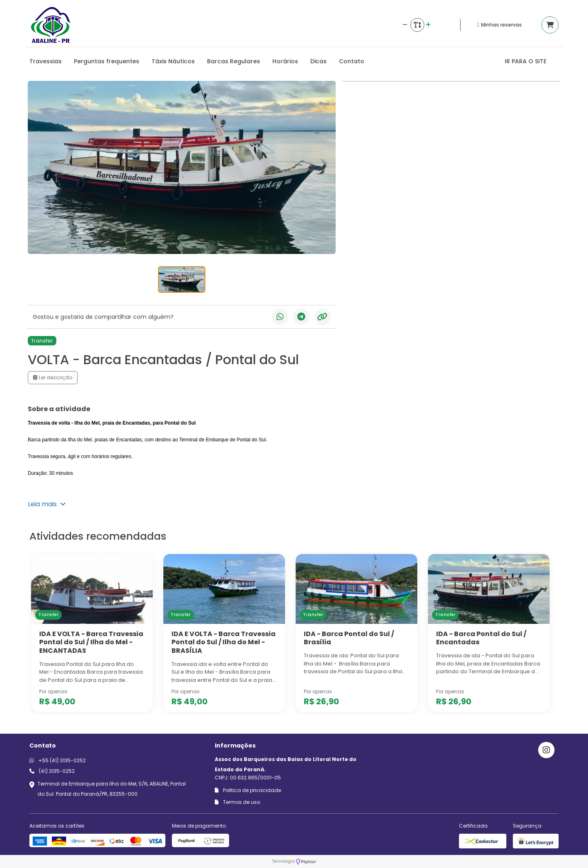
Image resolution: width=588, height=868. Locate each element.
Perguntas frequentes (107, 61)
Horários (285, 61)
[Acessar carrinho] (550, 25)
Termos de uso (237, 802)
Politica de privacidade (248, 790)
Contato (352, 61)
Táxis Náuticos (173, 61)
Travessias (46, 61)
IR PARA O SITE (526, 61)
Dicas (318, 61)
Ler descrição (53, 377)
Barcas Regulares (234, 61)
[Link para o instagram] (546, 750)
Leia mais (47, 504)
